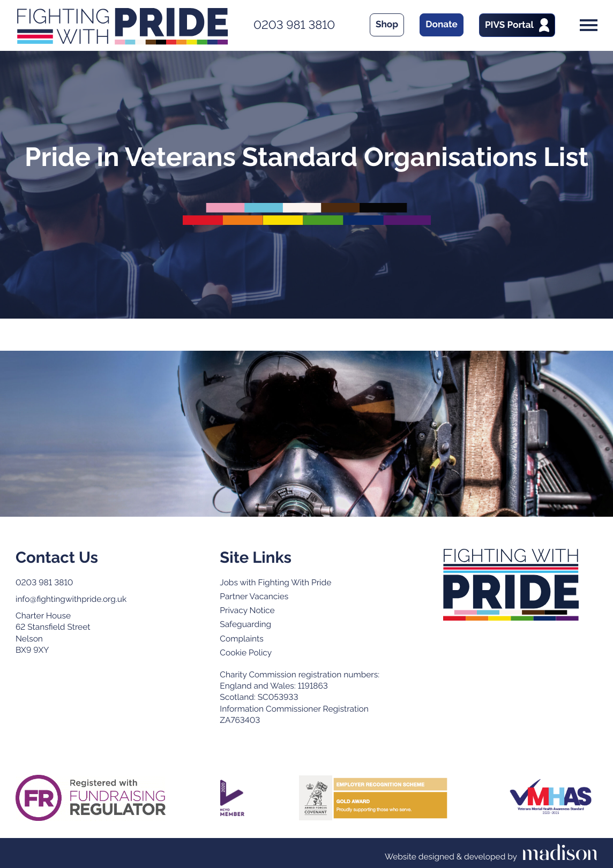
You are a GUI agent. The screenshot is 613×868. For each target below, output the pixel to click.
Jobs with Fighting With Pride (275, 582)
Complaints (241, 639)
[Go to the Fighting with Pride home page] (511, 585)
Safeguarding (245, 624)
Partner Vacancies (254, 596)
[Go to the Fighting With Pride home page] (122, 25)
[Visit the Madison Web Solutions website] (491, 853)
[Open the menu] (589, 25)
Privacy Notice (247, 610)
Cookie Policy (246, 652)
